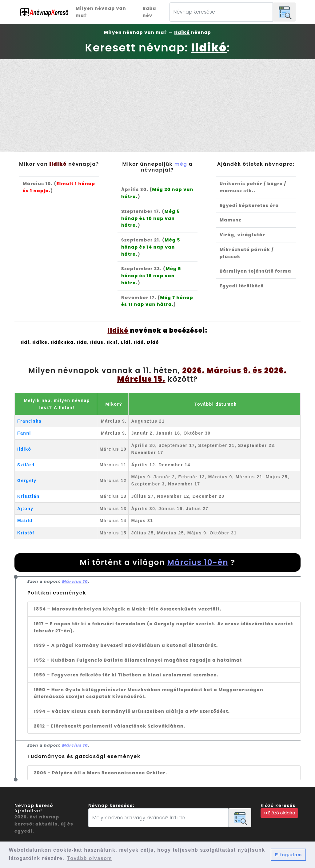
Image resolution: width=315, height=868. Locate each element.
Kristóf (26, 533)
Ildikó (24, 449)
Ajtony (25, 509)
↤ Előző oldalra (279, 813)
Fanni (24, 433)
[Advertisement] (157, 105)
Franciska (29, 421)
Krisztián (28, 496)
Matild (25, 521)
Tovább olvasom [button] (90, 858)
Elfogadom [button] (289, 855)
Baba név (150, 12)
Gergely (27, 481)
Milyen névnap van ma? (101, 12)
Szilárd (26, 465)
